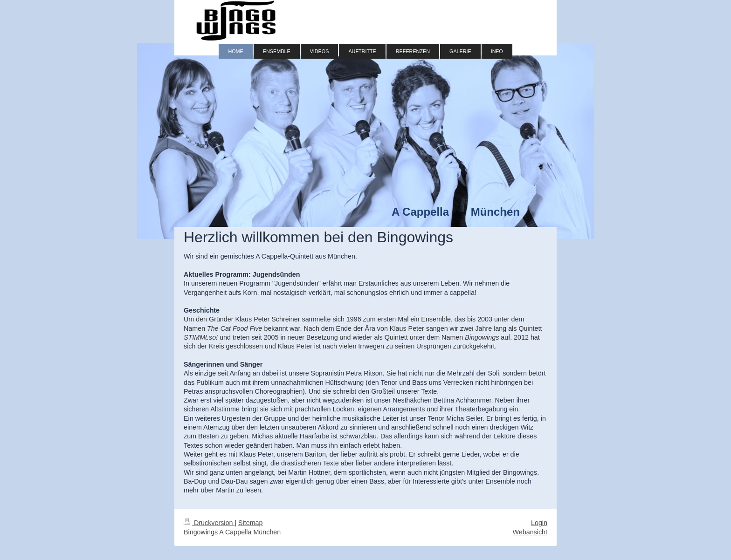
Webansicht (530, 532)
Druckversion (209, 523)
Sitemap (250, 523)
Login (539, 523)
